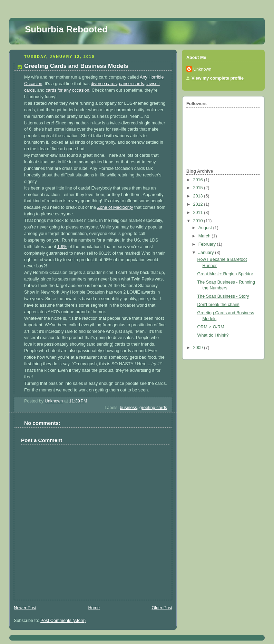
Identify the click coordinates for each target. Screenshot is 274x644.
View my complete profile (218, 78)
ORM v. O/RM (211, 327)
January (207, 253)
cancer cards (131, 84)
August (206, 228)
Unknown (202, 69)
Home (94, 608)
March (205, 236)
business (128, 408)
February (208, 244)
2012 (199, 204)
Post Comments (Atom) (63, 621)
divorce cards (104, 84)
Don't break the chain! (218, 305)
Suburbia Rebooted (66, 29)
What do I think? (213, 335)
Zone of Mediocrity (115, 207)
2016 (199, 180)
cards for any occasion (67, 90)
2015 (199, 188)
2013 (199, 196)
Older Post (162, 608)
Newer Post (25, 608)
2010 (199, 221)
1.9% (62, 247)
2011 (199, 213)
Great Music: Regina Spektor (225, 274)
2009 (199, 348)
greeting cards (153, 408)
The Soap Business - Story (223, 296)
